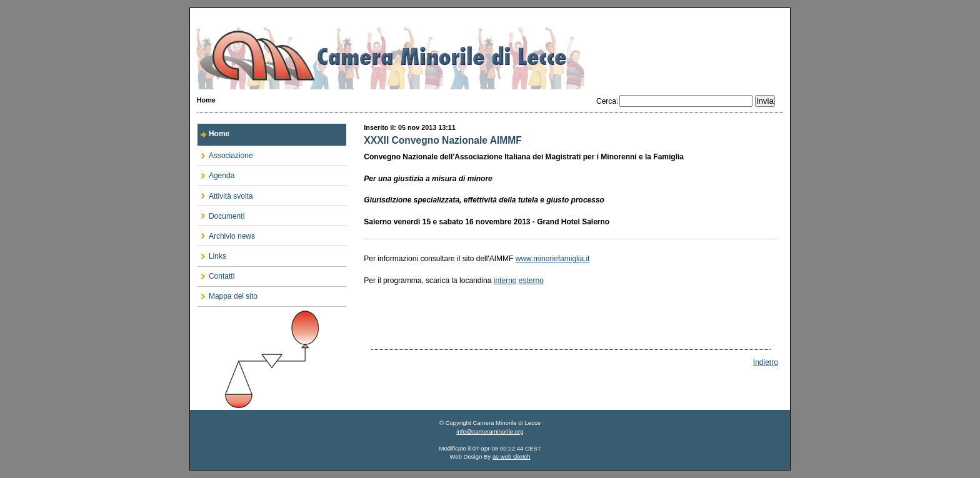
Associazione (225, 153)
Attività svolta (225, 193)
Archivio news (226, 233)
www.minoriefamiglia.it (553, 259)
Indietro (766, 362)
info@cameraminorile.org (490, 431)
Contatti (216, 274)
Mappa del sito (227, 294)
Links (212, 253)
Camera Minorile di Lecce (490, 49)
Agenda (216, 173)
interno (505, 281)
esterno (531, 281)
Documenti (221, 213)
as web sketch (512, 456)
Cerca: (607, 101)
